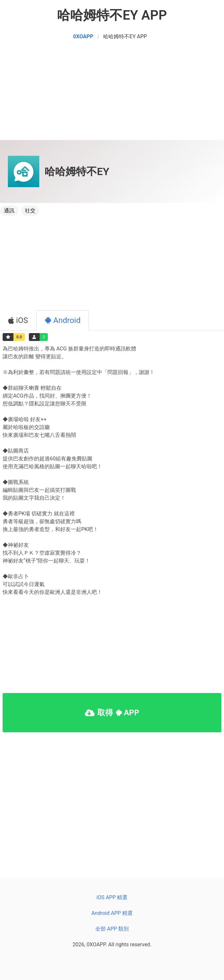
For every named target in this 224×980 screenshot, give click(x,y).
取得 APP (112, 713)
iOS (18, 320)
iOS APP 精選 (112, 897)
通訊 (9, 211)
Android (63, 320)
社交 (30, 211)
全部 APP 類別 (112, 929)
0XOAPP (83, 36)
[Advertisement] (112, 94)
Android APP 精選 (112, 913)
